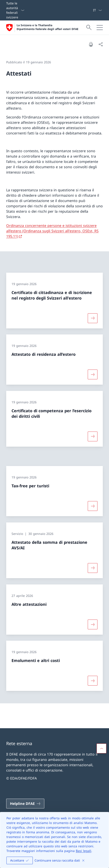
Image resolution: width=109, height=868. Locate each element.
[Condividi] (101, 44)
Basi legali (84, 851)
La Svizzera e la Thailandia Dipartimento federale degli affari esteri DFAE (48, 27)
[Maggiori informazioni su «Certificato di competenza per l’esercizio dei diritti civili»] (93, 436)
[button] (101, 748)
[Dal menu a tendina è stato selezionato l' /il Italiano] (97, 10)
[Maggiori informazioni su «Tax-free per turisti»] (93, 506)
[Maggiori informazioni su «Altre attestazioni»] (93, 624)
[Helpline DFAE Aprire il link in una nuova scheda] (25, 804)
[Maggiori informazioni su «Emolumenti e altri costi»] (93, 681)
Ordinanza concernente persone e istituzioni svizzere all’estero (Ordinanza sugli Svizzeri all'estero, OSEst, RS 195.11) (52, 231)
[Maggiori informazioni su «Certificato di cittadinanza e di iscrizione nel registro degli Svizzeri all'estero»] (93, 318)
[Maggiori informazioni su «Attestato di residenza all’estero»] (93, 374)
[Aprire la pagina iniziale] (42, 28)
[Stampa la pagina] (91, 44)
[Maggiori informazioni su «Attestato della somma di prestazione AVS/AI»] (93, 568)
